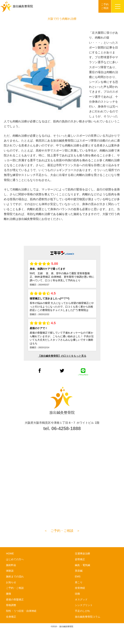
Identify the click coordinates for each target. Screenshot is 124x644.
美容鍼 (79, 571)
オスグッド (81, 599)
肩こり (79, 582)
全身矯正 (11, 617)
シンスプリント (84, 605)
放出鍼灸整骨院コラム (88, 617)
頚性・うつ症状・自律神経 (21, 611)
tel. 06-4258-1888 (62, 428)
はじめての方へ (15, 559)
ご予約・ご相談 (15, 588)
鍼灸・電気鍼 (82, 565)
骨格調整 (11, 605)
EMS (78, 576)
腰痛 (9, 594)
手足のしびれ (82, 611)
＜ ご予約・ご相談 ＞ (62, 531)
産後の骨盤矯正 (15, 599)
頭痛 (77, 594)
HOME (10, 553)
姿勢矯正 (80, 559)
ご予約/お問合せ (83, 372)
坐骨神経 (80, 588)
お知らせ (11, 582)
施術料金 (11, 565)
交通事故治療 (82, 553)
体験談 (10, 571)
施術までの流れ (15, 576)
